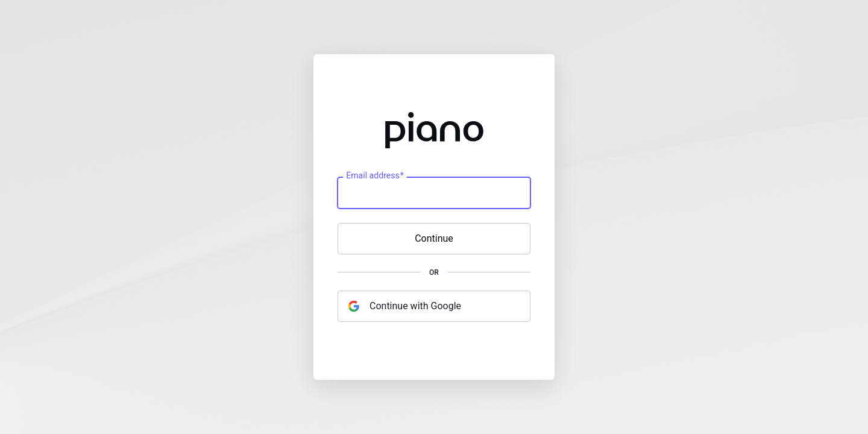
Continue (434, 238)
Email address (375, 176)
